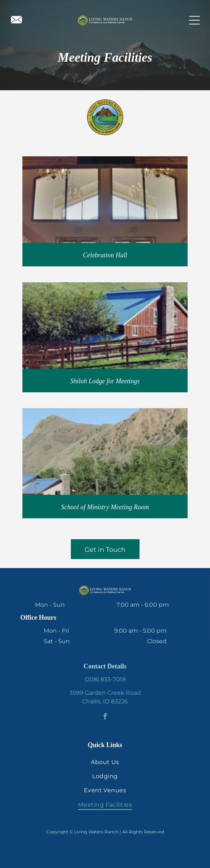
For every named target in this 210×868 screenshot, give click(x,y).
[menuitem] (105, 762)
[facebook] (105, 717)
